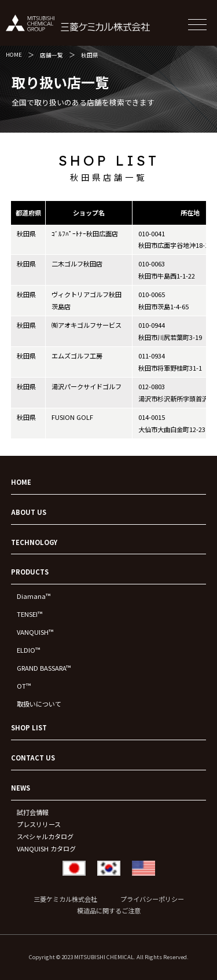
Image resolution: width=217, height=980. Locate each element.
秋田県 (90, 55)
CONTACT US (33, 758)
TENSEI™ (30, 614)
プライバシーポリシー (152, 899)
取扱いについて (39, 704)
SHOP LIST (29, 727)
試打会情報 (33, 812)
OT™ (24, 686)
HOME (14, 54)
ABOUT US (29, 512)
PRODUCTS (30, 572)
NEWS (21, 788)
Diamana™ (34, 596)
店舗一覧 (52, 55)
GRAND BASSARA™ (44, 668)
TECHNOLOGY (34, 542)
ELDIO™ (28, 650)
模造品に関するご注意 (109, 910)
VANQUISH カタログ (46, 849)
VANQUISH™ (35, 632)
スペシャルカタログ (45, 836)
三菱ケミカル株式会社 (65, 899)
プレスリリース (39, 824)
